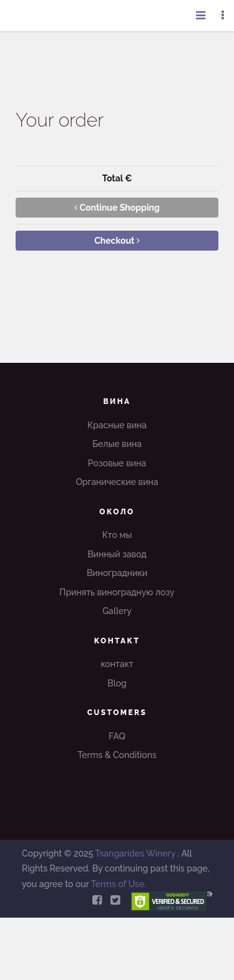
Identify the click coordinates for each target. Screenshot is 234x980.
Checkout (117, 241)
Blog (117, 683)
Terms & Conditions (117, 755)
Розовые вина (117, 463)
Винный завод (117, 554)
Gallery (117, 611)
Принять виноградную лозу (117, 592)
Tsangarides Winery (136, 853)
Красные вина (117, 425)
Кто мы (117, 535)
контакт (117, 664)
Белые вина (117, 444)
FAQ (117, 736)
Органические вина (117, 482)
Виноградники (117, 573)
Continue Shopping (117, 208)
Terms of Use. (119, 884)
